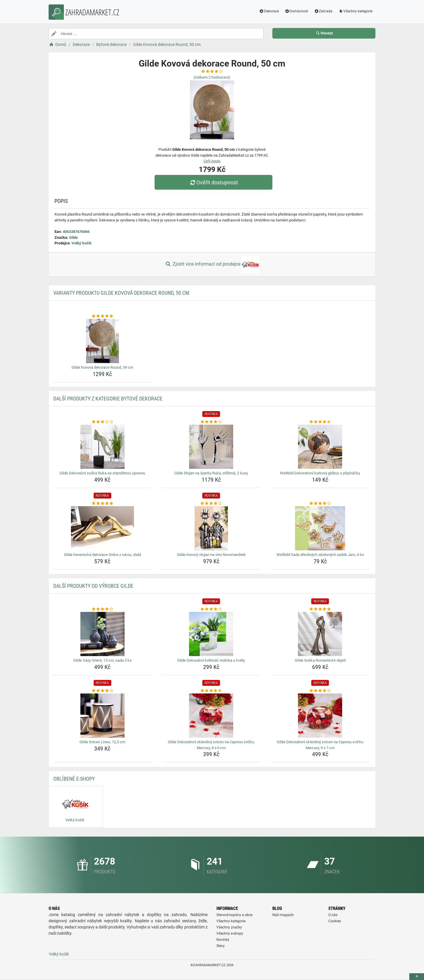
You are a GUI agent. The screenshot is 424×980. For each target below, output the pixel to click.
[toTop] (417, 977)
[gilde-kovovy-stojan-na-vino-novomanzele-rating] (211, 504)
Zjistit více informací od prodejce (212, 264)
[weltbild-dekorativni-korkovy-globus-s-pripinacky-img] (320, 447)
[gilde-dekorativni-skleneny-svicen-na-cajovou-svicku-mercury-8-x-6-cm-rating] (211, 691)
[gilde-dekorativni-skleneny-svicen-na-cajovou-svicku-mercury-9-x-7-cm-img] (320, 716)
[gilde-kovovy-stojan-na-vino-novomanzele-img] (211, 528)
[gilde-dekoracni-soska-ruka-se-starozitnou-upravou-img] (103, 447)
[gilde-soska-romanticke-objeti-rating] (320, 609)
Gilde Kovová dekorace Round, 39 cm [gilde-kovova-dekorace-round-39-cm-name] (102, 367)
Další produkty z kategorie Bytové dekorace (108, 399)
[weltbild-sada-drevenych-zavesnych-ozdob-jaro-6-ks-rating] (320, 504)
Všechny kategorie (355, 11)
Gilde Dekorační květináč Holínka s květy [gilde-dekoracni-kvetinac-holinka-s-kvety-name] (211, 660)
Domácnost (297, 11)
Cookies (335, 921)
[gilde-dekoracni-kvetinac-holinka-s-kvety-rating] (211, 609)
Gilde (73, 237)
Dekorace (269, 11)
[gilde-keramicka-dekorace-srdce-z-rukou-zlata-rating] (103, 504)
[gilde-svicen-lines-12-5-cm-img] (103, 716)
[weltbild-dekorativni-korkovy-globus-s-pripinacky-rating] (320, 422)
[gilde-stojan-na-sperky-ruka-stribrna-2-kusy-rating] (211, 422)
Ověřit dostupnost (213, 182)
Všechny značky (229, 927)
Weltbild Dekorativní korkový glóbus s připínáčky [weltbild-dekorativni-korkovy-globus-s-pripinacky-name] (320, 473)
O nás (333, 915)
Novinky (223, 940)
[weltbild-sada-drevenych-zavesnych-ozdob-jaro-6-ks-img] (320, 528)
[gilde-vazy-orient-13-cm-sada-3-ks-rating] (103, 609)
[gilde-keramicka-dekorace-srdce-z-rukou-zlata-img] (103, 528)
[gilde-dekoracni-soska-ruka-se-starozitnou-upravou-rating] (103, 422)
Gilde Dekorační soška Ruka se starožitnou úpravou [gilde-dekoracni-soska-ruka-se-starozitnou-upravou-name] (102, 473)
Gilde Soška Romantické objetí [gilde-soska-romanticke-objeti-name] (320, 660)
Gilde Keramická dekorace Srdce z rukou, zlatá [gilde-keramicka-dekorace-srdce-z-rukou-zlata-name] (102, 555)
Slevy (221, 946)
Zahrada (323, 11)
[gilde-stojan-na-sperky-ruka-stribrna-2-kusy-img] (211, 447)
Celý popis (212, 161)
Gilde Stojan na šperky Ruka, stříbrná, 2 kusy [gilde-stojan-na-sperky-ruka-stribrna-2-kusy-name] (211, 473)
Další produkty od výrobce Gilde (93, 586)
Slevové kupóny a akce (234, 915)
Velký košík (82, 243)
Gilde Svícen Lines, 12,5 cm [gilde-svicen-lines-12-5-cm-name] (102, 742)
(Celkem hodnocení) (212, 77)
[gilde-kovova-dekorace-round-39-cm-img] (103, 341)
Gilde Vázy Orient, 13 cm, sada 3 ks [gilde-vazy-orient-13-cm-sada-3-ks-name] (102, 660)
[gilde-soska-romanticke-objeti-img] (320, 634)
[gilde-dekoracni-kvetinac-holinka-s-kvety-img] (211, 634)
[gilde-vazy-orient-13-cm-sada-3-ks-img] (103, 634)
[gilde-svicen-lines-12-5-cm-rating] (103, 691)
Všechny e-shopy (230, 933)
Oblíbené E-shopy (74, 779)
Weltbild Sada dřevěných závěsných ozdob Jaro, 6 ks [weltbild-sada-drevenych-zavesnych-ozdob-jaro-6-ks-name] (320, 555)
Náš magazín (283, 915)
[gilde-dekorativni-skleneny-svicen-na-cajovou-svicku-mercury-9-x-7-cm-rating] (320, 691)
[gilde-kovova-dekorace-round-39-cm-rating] (103, 316)
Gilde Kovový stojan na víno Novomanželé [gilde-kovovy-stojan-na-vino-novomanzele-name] (211, 555)
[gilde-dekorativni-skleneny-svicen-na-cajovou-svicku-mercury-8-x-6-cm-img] (211, 716)
